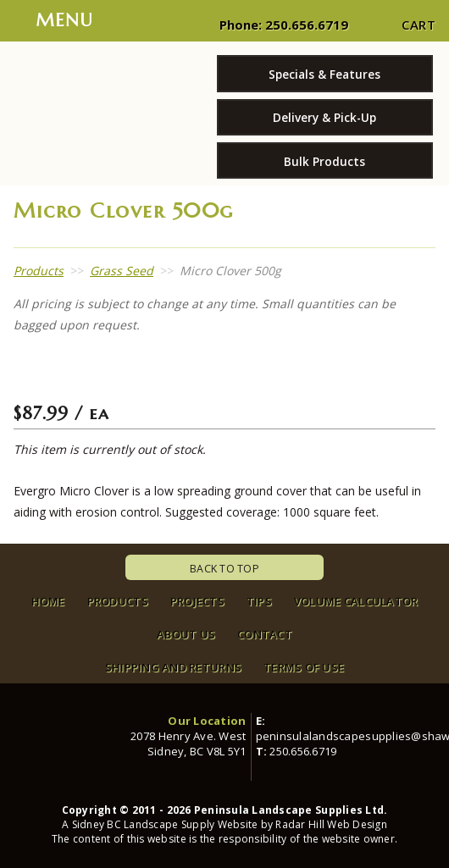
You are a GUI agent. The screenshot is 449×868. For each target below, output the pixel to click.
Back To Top (224, 569)
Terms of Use (304, 667)
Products (39, 271)
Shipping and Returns (173, 667)
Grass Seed (122, 271)
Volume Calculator (356, 601)
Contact (265, 634)
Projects (197, 601)
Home (48, 601)
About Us (186, 634)
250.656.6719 (307, 25)
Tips (259, 601)
